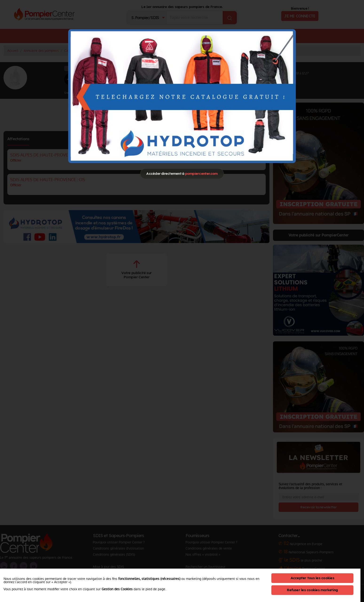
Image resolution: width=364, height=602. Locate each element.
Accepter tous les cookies (312, 578)
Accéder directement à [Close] (182, 173)
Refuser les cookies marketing (312, 590)
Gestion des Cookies (117, 589)
